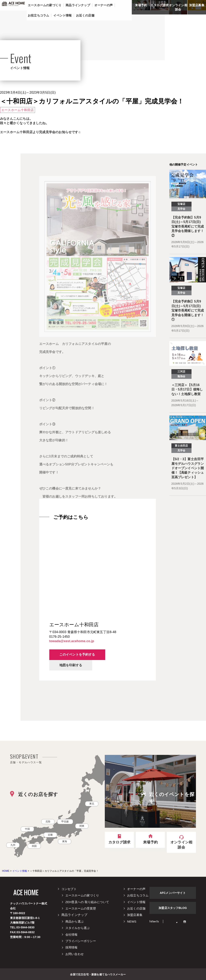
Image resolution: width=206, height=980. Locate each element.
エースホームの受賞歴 (81, 908)
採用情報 (72, 947)
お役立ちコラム (138, 895)
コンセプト (69, 889)
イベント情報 (136, 902)
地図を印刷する (71, 665)
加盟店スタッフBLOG (173, 908)
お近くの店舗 (136, 908)
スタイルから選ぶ (78, 928)
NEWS (132, 921)
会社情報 (72, 935)
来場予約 (141, 5)
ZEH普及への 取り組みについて (87, 902)
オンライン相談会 (178, 7)
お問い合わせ (75, 954)
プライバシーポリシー (81, 941)
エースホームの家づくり (82, 895)
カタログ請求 (160, 5)
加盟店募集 (197, 5)
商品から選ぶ (75, 921)
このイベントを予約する (77, 655)
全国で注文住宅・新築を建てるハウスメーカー (98, 974)
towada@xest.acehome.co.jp (72, 641)
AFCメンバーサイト (173, 893)
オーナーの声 (136, 889)
